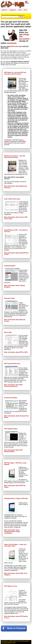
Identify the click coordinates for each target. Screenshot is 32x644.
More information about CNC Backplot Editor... (13, 451)
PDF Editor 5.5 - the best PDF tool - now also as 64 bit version (15, 73)
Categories (13, 10)
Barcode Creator (10, 298)
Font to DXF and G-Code (12, 199)
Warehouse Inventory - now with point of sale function (15, 157)
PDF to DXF (8, 332)
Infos (25, 10)
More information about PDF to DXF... (16, 352)
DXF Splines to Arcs (11, 586)
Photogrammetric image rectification (16, 498)
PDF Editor (15, 46)
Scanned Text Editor (11, 398)
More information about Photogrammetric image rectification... (12, 532)
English (27, 3)
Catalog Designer (10, 266)
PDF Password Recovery (12, 364)
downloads (12, 43)
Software (4, 10)
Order (20, 10)
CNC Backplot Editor (11, 429)
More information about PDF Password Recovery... (13, 386)
